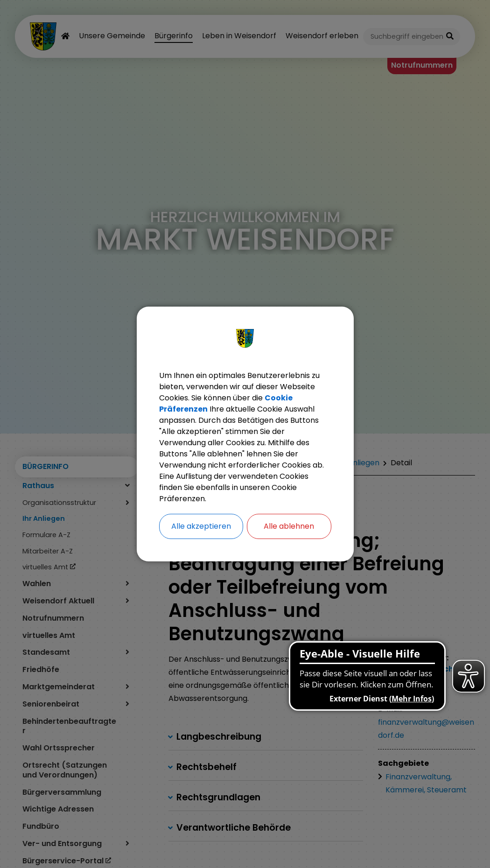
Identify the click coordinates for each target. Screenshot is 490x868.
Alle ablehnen (289, 526)
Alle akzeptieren (201, 526)
